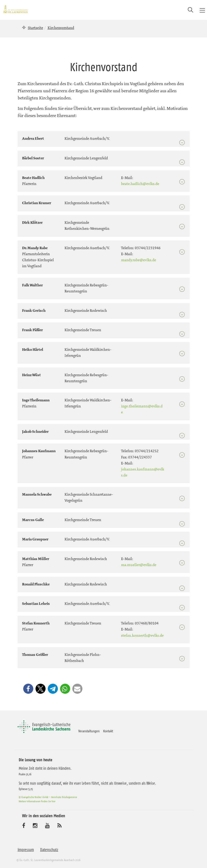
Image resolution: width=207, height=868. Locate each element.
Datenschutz (49, 850)
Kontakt (108, 731)
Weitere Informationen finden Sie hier (37, 801)
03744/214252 (147, 451)
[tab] (104, 137)
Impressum (26, 850)
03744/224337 (140, 457)
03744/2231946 (148, 248)
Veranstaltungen (89, 731)
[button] (28, 689)
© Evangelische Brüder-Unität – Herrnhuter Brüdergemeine (48, 797)
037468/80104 (147, 623)
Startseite (36, 28)
